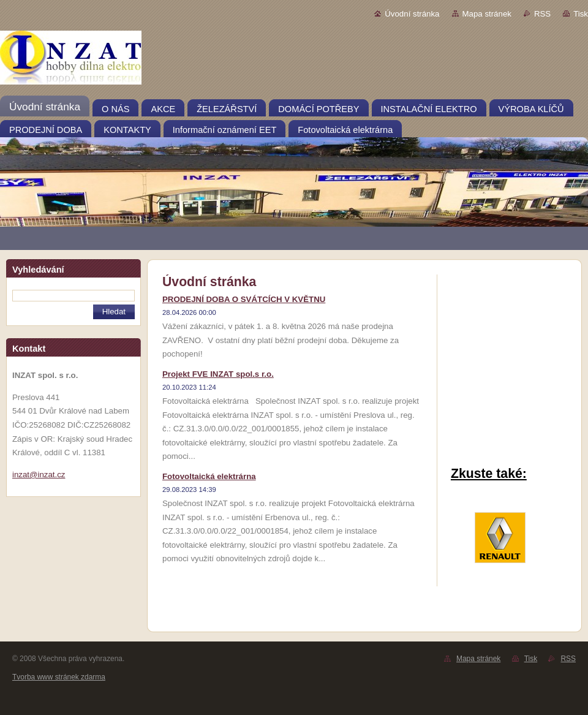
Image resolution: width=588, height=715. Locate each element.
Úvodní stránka (412, 14)
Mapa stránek (487, 14)
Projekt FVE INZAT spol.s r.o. (218, 374)
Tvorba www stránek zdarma (59, 677)
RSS (542, 14)
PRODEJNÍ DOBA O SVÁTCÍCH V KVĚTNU (244, 299)
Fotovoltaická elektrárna (209, 476)
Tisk (581, 14)
